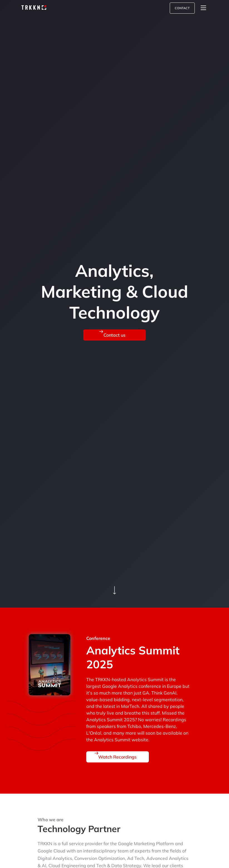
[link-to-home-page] (32, 8)
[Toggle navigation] (203, 8)
